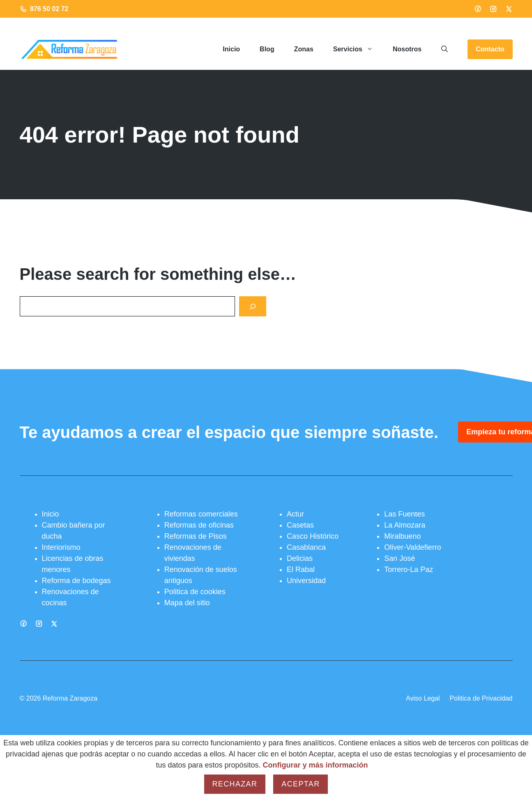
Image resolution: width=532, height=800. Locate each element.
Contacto (490, 49)
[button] (444, 49)
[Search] (253, 306)
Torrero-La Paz (409, 569)
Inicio (231, 49)
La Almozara (405, 525)
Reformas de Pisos (196, 536)
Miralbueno (402, 536)
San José (400, 558)
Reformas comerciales (201, 514)
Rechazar (235, 784)
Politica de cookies (195, 592)
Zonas (304, 49)
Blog (267, 49)
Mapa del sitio (187, 603)
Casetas (300, 525)
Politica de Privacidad (481, 698)
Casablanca (306, 547)
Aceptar (301, 784)
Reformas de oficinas (199, 525)
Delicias (300, 558)
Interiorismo (61, 547)
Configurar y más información (316, 765)
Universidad (306, 581)
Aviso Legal (423, 698)
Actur (295, 514)
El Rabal (301, 569)
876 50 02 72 (49, 9)
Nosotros (407, 49)
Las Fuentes (404, 514)
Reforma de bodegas (76, 581)
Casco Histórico (313, 536)
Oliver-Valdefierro (413, 547)
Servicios (358, 49)
